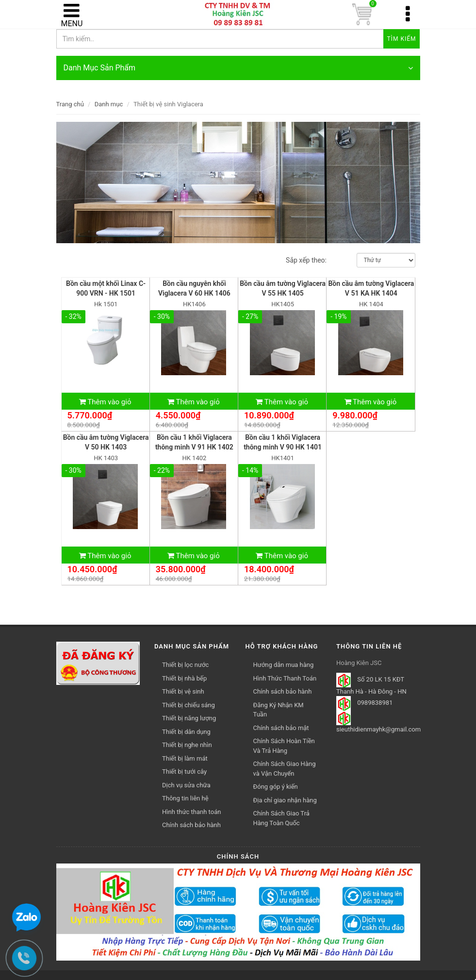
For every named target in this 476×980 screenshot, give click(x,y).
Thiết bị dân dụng (186, 732)
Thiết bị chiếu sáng (189, 705)
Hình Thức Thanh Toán (285, 678)
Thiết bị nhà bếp (184, 678)
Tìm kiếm (402, 39)
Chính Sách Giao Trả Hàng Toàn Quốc (281, 818)
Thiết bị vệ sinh (183, 691)
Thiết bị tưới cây (184, 772)
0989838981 (375, 703)
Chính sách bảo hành (283, 691)
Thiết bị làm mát (185, 758)
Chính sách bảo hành (191, 825)
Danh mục (109, 104)
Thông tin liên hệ (185, 798)
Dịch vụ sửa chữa (186, 785)
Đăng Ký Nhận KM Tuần (279, 710)
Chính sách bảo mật (281, 728)
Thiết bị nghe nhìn (187, 745)
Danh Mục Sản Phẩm (238, 68)
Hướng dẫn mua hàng (284, 665)
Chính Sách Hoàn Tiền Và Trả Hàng (284, 746)
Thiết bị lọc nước (185, 665)
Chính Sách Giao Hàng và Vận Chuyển (285, 769)
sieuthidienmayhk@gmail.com (378, 729)
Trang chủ (70, 104)
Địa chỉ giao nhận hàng (285, 800)
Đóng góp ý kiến (276, 787)
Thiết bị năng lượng (189, 718)
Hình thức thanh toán (191, 812)
